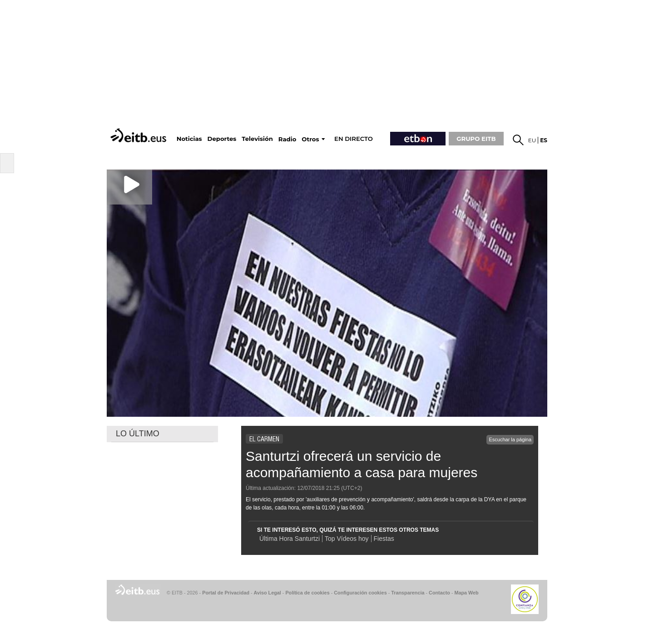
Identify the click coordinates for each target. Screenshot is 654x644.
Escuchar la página (510, 439)
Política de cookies (307, 593)
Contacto (439, 593)
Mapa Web (466, 593)
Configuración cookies (360, 593)
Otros (310, 139)
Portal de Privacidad (226, 593)
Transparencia (408, 593)
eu (532, 140)
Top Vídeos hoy (347, 539)
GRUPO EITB (476, 139)
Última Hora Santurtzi (290, 539)
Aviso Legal (268, 593)
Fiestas (384, 539)
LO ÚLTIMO (138, 434)
